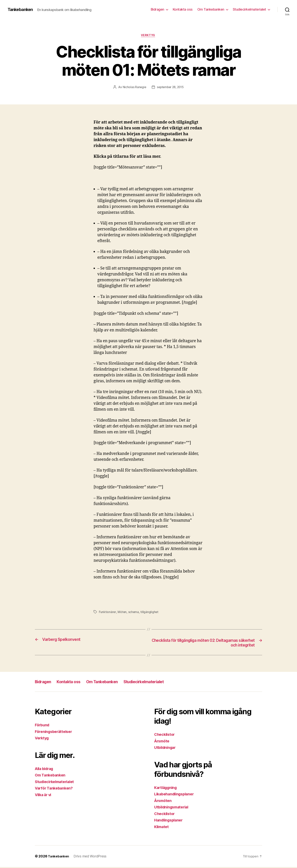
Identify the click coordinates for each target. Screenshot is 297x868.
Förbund (43, 726)
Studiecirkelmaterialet (249, 9)
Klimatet (162, 828)
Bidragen (157, 9)
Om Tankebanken (211, 9)
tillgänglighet (150, 612)
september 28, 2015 (170, 88)
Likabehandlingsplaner (176, 795)
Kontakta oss (183, 9)
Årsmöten (164, 802)
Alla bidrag (45, 770)
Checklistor (165, 736)
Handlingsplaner (170, 821)
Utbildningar (166, 749)
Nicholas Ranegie (134, 88)
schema (134, 612)
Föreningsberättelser (55, 733)
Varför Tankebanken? (55, 789)
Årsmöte (163, 742)
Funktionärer (107, 612)
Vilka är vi (44, 796)
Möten (122, 612)
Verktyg (149, 36)
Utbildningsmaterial (173, 808)
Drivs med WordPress (91, 857)
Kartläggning (167, 789)
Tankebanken (21, 9)
